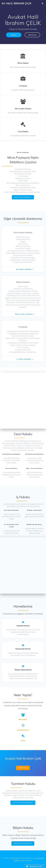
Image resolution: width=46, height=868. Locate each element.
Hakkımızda (32, 35)
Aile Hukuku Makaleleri (24, 269)
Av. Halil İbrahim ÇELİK (16, 3)
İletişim (14, 35)
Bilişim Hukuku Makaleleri (24, 314)
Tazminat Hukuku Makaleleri (23, 803)
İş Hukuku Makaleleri (24, 359)
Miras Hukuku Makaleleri (23, 197)
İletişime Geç (23, 768)
